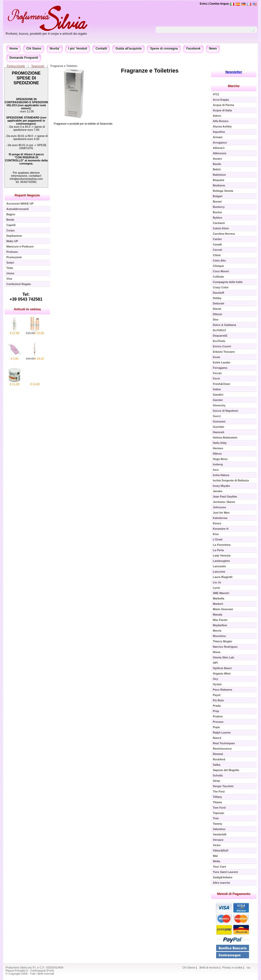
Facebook (193, 49)
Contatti (101, 49)
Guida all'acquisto (129, 49)
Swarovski (38, 66)
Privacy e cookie (233, 967)
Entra (203, 4)
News (213, 49)
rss (248, 967)
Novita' (55, 49)
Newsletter (234, 72)
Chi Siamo (34, 49)
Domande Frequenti (24, 58)
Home (14, 49)
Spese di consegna (164, 49)
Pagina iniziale (16, 66)
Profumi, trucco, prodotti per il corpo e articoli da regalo (46, 34)
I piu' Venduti (78, 49)
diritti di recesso (209, 967)
